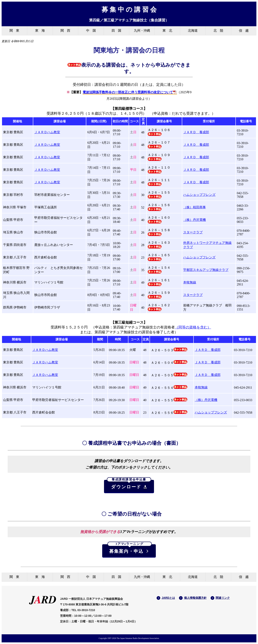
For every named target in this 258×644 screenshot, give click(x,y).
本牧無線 (190, 282)
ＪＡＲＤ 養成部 (196, 132)
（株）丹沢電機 (195, 220)
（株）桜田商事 (195, 207)
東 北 (167, 31)
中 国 (91, 31)
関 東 (14, 31)
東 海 (40, 31)
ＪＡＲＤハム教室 (47, 132)
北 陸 (218, 31)
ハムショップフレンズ (199, 195)
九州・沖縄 (142, 31)
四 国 (116, 31)
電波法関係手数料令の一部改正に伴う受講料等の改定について (128, 92)
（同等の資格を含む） (193, 327)
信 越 (244, 31)
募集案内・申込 (130, 549)
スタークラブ (193, 232)
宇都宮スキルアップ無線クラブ (206, 270)
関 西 (65, 31)
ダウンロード (129, 485)
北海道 (193, 31)
